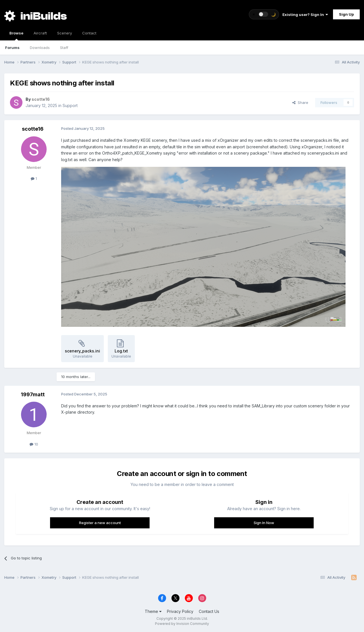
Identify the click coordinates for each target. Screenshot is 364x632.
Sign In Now (264, 523)
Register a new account (100, 523)
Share (300, 102)
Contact (89, 33)
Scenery (65, 33)
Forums (12, 48)
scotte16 (33, 129)
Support (70, 105)
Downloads (40, 48)
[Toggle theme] (264, 14)
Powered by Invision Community (182, 624)
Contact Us (209, 611)
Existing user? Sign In (305, 15)
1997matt (33, 394)
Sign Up (346, 14)
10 (34, 444)
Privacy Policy (180, 611)
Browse (16, 36)
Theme (153, 611)
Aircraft (40, 33)
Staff (64, 48)
